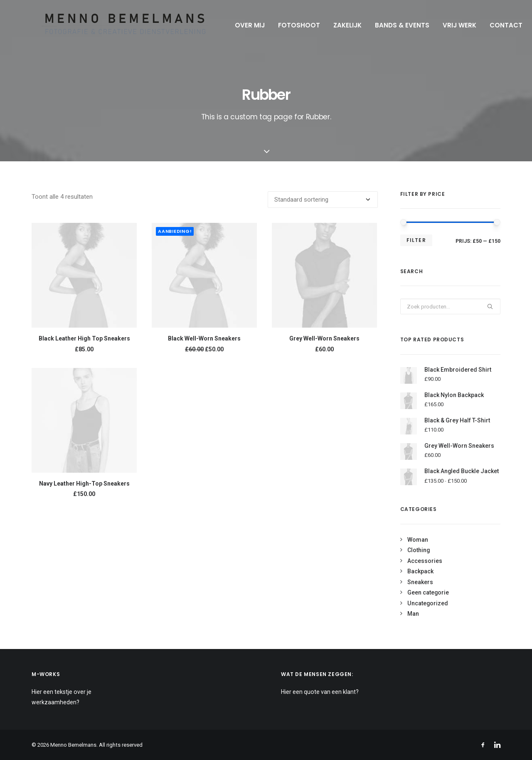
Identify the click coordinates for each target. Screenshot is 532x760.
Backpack (420, 571)
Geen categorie (428, 592)
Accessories (425, 561)
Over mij (240, 25)
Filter (416, 240)
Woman (418, 540)
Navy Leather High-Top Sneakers (84, 484)
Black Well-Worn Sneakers (204, 338)
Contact (496, 25)
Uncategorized (428, 603)
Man (413, 614)
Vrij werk (449, 25)
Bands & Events (392, 25)
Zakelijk (337, 25)
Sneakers (420, 582)
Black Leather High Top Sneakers (84, 338)
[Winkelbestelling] (323, 200)
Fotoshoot (289, 25)
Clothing (419, 550)
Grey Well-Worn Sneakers (324, 338)
